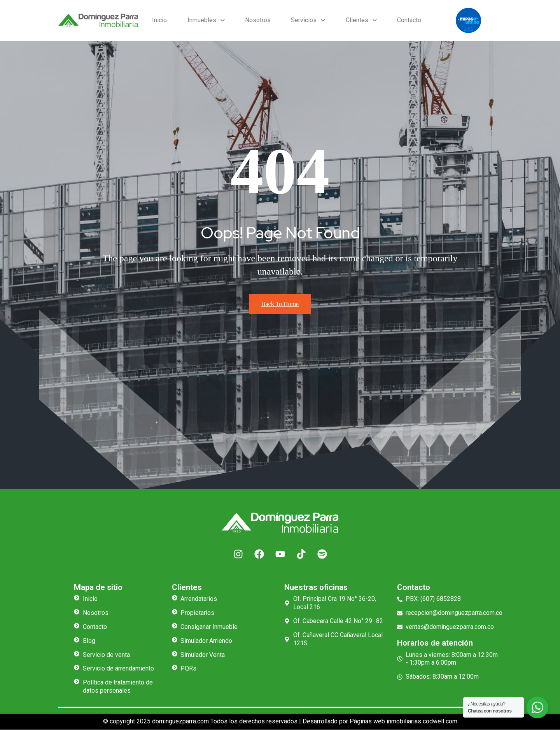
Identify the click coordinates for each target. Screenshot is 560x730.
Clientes (355, 20)
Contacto (406, 20)
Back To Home (280, 304)
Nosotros (255, 20)
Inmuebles (204, 20)
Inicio (159, 20)
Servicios (304, 20)
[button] (204, 20)
